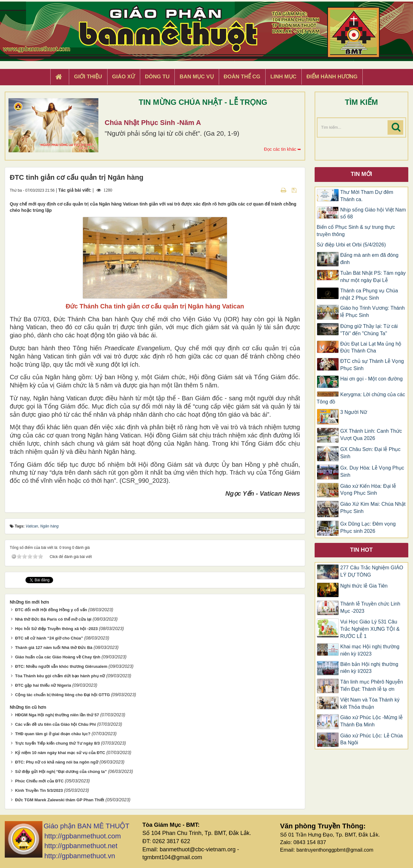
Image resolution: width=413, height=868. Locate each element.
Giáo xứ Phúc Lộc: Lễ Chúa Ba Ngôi (372, 739)
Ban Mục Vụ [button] (196, 77)
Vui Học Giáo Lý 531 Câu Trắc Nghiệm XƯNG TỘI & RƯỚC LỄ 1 (370, 629)
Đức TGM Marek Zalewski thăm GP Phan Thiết (60, 800)
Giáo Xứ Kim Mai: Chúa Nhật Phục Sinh (373, 508)
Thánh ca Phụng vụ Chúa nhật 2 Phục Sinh (369, 294)
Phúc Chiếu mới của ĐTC (39, 781)
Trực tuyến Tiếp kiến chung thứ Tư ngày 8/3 (58, 743)
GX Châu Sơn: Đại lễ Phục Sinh (371, 453)
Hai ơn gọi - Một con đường (372, 379)
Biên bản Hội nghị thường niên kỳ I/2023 (369, 668)
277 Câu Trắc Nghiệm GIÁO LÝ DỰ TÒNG (372, 571)
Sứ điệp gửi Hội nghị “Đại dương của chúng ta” (61, 772)
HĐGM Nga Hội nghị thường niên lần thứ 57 (57, 715)
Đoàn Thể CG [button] (242, 77)
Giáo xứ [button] (124, 77)
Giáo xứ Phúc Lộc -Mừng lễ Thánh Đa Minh (372, 721)
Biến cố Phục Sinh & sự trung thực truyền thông (356, 231)
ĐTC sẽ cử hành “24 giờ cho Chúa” (49, 638)
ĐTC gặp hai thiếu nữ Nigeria (43, 685)
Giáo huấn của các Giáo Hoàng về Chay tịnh (58, 657)
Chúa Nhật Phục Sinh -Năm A (153, 123)
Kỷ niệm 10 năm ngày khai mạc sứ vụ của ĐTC (60, 753)
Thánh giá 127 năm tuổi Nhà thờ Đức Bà (54, 648)
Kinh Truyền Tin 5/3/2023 (39, 790)
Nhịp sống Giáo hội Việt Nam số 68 (373, 213)
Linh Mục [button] (283, 77)
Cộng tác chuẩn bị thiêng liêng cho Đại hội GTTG (63, 695)
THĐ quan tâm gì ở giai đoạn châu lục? (53, 734)
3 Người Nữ (354, 412)
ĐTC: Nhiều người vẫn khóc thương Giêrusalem (61, 666)
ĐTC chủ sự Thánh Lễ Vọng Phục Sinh (372, 365)
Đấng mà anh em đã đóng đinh (369, 259)
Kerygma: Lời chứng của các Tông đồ (361, 398)
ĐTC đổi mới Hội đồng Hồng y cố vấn (51, 610)
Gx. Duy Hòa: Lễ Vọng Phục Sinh (372, 471)
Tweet (31, 580)
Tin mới (361, 174)
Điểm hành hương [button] (332, 77)
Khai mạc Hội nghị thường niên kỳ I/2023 (370, 650)
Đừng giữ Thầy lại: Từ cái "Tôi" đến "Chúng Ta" (369, 330)
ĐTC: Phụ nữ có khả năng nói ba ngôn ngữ (57, 762)
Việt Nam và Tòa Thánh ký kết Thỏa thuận (370, 703)
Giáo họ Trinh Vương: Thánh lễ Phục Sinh (373, 312)
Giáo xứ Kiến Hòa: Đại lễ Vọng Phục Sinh (368, 490)
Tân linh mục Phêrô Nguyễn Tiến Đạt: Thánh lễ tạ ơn (372, 685)
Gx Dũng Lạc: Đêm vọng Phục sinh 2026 (368, 527)
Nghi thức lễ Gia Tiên (364, 586)
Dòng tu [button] (157, 77)
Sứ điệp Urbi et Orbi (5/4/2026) (351, 245)
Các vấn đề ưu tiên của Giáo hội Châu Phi (55, 724)
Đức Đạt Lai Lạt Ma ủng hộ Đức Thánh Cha (371, 347)
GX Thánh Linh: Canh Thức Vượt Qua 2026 (371, 435)
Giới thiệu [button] (88, 77)
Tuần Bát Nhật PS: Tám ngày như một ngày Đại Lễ (373, 277)
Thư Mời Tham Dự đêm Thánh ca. (367, 196)
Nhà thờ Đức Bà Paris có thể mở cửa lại (53, 619)
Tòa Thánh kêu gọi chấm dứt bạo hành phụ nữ (60, 676)
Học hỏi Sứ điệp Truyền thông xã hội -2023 (56, 629)
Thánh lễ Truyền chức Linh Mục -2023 (370, 607)
